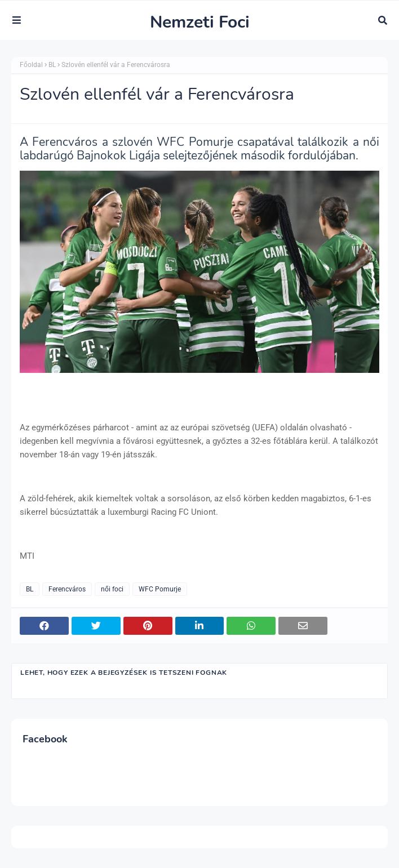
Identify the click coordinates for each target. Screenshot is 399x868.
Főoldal (31, 65)
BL (52, 65)
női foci (112, 589)
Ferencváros (67, 589)
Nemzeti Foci (200, 22)
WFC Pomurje (160, 589)
